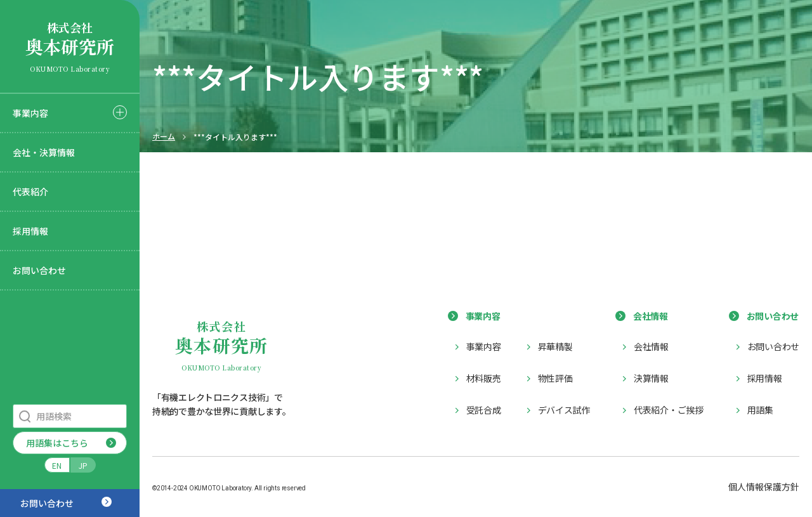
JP (83, 465)
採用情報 (30, 231)
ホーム (164, 136)
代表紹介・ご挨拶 (669, 410)
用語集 (760, 410)
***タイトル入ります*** (235, 137)
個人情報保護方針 (764, 487)
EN (57, 465)
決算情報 (651, 378)
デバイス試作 (564, 410)
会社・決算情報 (44, 152)
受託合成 (484, 410)
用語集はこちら (57, 443)
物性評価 (555, 378)
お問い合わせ (39, 270)
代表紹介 (30, 192)
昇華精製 (555, 346)
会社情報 (651, 346)
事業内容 (30, 113)
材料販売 (484, 378)
